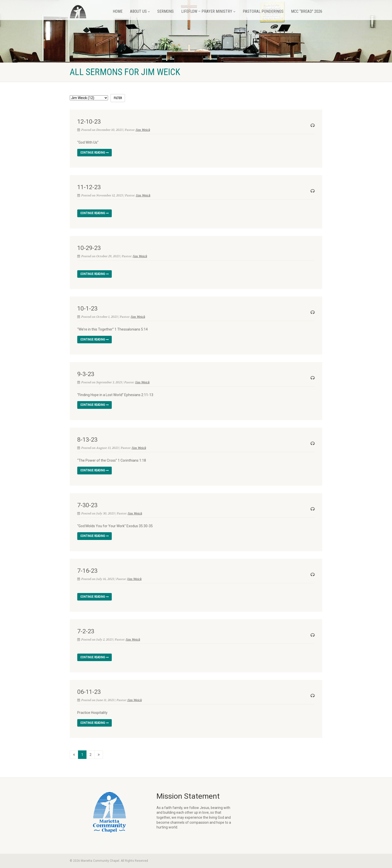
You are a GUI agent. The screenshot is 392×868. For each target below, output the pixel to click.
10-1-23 (87, 309)
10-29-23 (89, 248)
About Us (140, 11)
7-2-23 (86, 631)
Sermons (165, 11)
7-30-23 (87, 505)
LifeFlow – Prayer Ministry (208, 11)
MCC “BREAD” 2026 (307, 11)
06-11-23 (89, 692)
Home (118, 11)
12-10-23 (89, 122)
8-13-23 (87, 440)
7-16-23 (87, 571)
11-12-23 (89, 187)
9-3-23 (86, 374)
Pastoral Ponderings (263, 11)
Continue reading (94, 153)
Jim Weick (143, 130)
